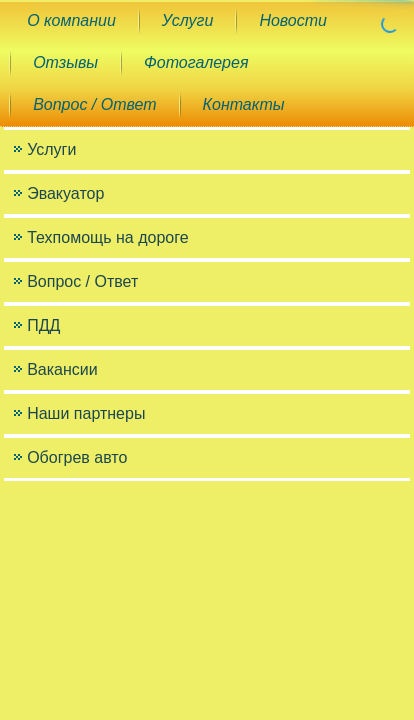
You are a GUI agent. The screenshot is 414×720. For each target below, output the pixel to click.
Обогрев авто (77, 457)
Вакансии (62, 369)
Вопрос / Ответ (94, 104)
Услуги (188, 20)
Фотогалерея (196, 62)
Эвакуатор (65, 193)
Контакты (244, 104)
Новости (293, 20)
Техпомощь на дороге (107, 237)
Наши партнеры (86, 413)
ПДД (43, 325)
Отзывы (65, 62)
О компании (71, 20)
